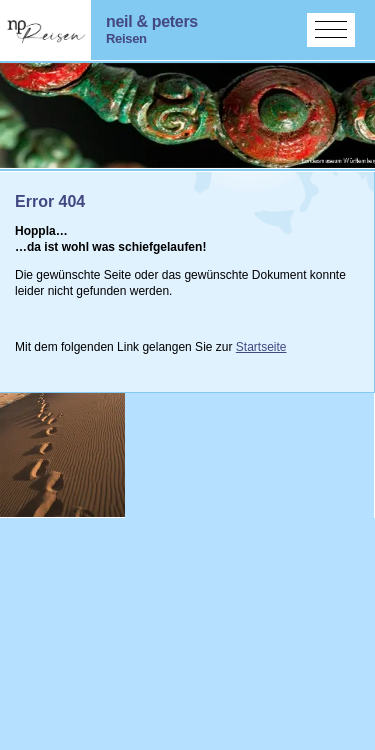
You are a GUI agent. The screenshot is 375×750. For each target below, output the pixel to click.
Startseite (261, 347)
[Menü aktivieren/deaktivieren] (331, 30)
